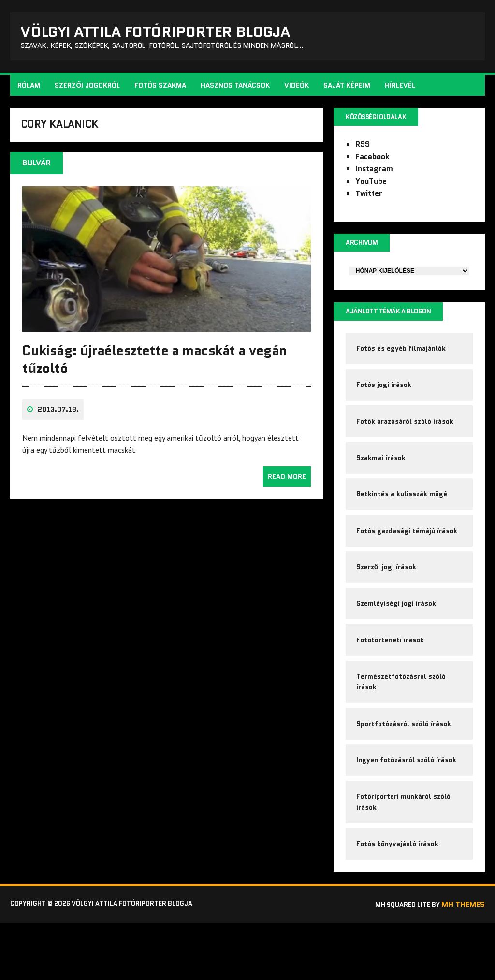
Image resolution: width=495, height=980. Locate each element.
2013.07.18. (60, 422)
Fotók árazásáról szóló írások (406, 439)
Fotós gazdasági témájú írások (408, 559)
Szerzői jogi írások (387, 599)
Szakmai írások (382, 479)
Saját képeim (349, 90)
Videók (298, 90)
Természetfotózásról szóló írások (402, 724)
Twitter (368, 200)
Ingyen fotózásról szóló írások (407, 809)
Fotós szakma (162, 90)
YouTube (371, 187)
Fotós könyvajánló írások (398, 899)
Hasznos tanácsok (237, 90)
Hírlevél (402, 90)
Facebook (372, 162)
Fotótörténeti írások (391, 678)
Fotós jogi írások (385, 400)
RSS (362, 150)
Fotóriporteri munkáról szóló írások (404, 854)
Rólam (31, 90)
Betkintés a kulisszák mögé (403, 519)
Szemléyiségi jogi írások (397, 638)
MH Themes (461, 962)
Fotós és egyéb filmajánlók (402, 359)
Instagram (374, 175)
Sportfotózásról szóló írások (405, 769)
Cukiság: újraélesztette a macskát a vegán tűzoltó (156, 372)
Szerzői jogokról (89, 90)
